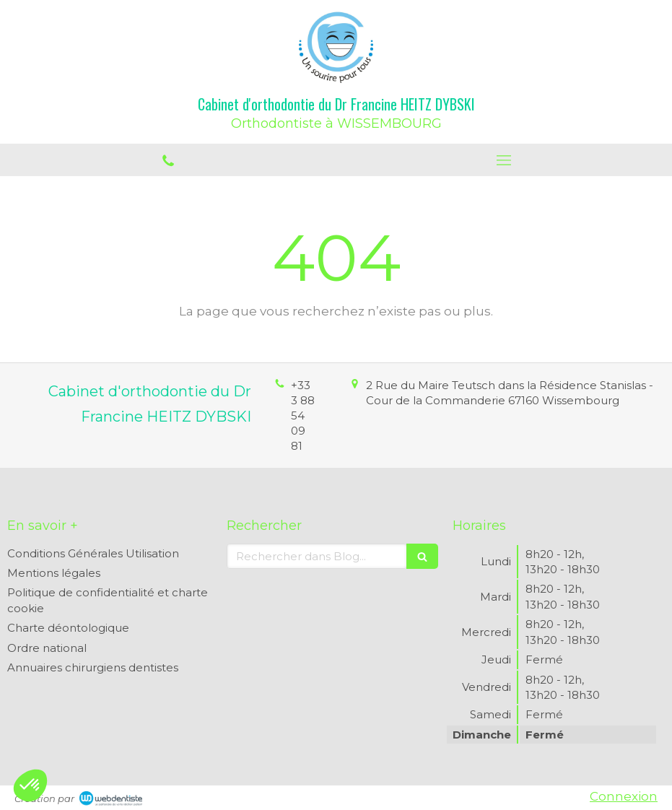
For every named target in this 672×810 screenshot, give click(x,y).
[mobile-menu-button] (505, 160)
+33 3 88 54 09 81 (303, 415)
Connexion (624, 796)
